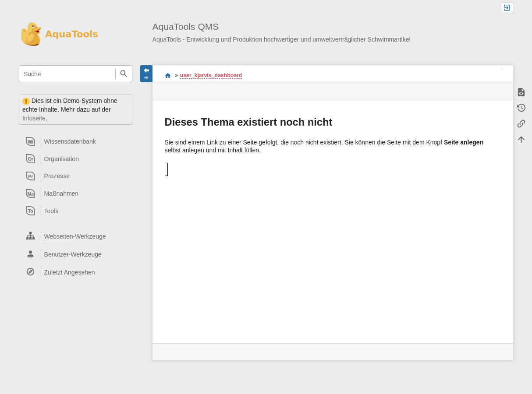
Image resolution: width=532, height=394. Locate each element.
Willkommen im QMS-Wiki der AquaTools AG (168, 75)
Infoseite (34, 118)
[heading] (76, 141)
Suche (124, 74)
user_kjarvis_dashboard (211, 75)
